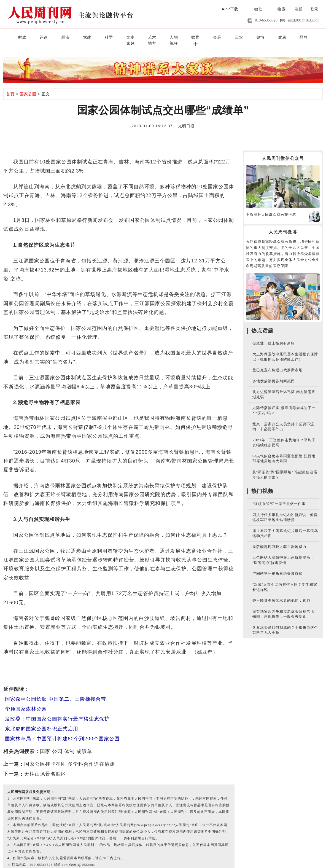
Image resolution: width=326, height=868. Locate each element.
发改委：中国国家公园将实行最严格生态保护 (57, 712)
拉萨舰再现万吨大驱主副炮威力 (279, 540)
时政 (12, 37)
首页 (10, 87)
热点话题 (262, 324)
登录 (314, 9)
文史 (101, 37)
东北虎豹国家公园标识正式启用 (42, 722)
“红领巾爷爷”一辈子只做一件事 (279, 497)
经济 (48, 37)
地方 (278, 37)
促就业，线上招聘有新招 (274, 336)
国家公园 (28, 87)
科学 (83, 37)
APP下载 (230, 9)
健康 (225, 37)
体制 (69, 745)
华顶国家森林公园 (26, 702)
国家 (45, 745)
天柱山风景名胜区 (45, 767)
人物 (136, 37)
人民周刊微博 (283, 225)
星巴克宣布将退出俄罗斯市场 (277, 363)
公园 (57, 745)
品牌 (243, 37)
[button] (314, 37)
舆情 (208, 37)
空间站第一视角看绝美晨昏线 (277, 567)
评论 (30, 37)
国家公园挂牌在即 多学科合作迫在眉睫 (70, 757)
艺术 (118, 37)
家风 (261, 37)
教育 (154, 37)
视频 (296, 37)
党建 (65, 37)
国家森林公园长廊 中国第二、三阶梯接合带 (56, 692)
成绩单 (84, 745)
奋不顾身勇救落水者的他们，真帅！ (283, 594)
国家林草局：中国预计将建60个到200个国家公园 (62, 732)
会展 (172, 37)
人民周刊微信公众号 (283, 152)
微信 (258, 9)
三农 (190, 37)
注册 (299, 9)
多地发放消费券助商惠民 (274, 374)
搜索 (282, 9)
